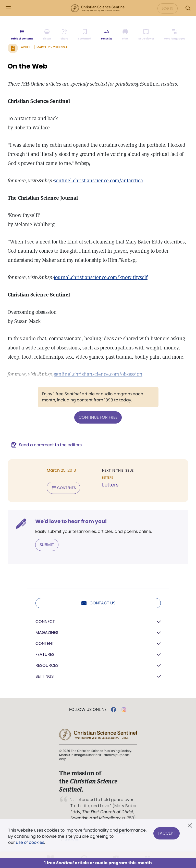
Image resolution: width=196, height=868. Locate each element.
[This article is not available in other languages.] (175, 35)
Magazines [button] (47, 633)
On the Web (28, 66)
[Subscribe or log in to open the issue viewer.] (146, 35)
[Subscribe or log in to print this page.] (125, 35)
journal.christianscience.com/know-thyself (101, 277)
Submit (47, 545)
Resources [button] (47, 665)
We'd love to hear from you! (71, 521)
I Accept (167, 833)
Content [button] (45, 643)
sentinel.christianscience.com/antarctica (98, 181)
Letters (110, 485)
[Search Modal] (188, 8)
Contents (63, 488)
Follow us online (88, 710)
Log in (168, 8)
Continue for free (98, 417)
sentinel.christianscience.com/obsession (98, 374)
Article (27, 47)
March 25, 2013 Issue (52, 47)
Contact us (98, 603)
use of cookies (30, 842)
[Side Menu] (8, 8)
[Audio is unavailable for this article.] (47, 35)
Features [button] (45, 654)
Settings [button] (45, 676)
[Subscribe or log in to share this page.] (64, 35)
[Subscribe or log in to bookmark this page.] (85, 35)
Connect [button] (45, 622)
